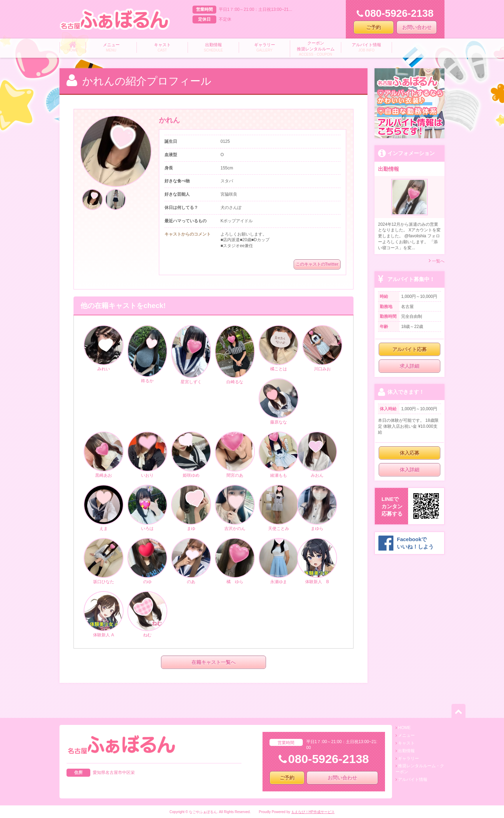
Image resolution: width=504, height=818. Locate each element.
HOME (404, 728)
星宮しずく (191, 355)
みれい (104, 349)
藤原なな (279, 402)
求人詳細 (409, 366)
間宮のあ (235, 455)
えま (104, 508)
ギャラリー (408, 758)
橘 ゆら (235, 561)
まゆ (191, 508)
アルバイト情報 (413, 779)
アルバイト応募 (409, 349)
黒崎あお (104, 455)
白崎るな (235, 355)
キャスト (406, 743)
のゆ (147, 561)
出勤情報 (406, 751)
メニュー (406, 735)
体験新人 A (104, 615)
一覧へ (437, 261)
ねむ (147, 615)
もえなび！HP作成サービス (313, 812)
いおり (147, 455)
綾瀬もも (279, 455)
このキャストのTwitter (317, 264)
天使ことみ (279, 508)
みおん (317, 455)
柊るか (147, 355)
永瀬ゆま (279, 561)
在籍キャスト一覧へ (213, 662)
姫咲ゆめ (191, 455)
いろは (147, 508)
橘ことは (279, 349)
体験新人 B (317, 561)
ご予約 (373, 27)
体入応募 (409, 453)
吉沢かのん (235, 508)
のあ (191, 561)
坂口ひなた (104, 561)
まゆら (317, 508)
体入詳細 (409, 470)
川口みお (322, 349)
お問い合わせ (417, 27)
